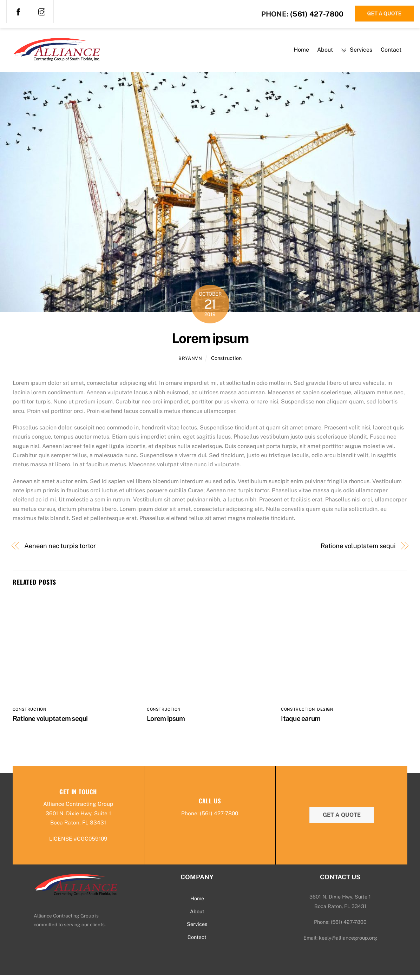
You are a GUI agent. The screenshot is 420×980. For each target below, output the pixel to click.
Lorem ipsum (210, 342)
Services (357, 52)
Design (325, 713)
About (325, 52)
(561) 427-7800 (317, 14)
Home (301, 52)
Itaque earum (301, 723)
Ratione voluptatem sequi (358, 550)
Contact (391, 52)
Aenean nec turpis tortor (60, 550)
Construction (226, 362)
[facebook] (18, 11)
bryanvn (190, 362)
